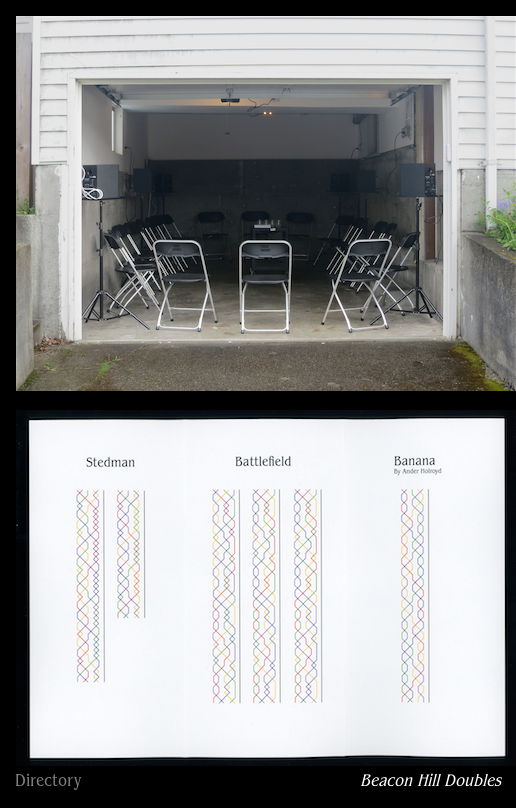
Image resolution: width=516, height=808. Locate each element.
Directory (48, 782)
